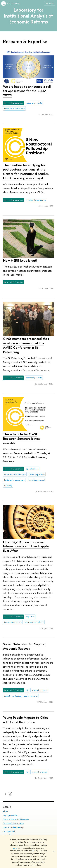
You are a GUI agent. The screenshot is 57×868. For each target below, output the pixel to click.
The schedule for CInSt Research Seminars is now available (22, 438)
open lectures (32, 469)
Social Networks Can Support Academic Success (24, 646)
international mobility (34, 622)
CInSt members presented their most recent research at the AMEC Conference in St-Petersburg (26, 345)
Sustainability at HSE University (16, 819)
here (15, 848)
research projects (34, 103)
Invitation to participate (14, 108)
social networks (31, 696)
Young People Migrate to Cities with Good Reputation (26, 720)
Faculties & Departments (13, 823)
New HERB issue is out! (20, 260)
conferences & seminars (15, 474)
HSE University (13, 3)
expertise (30, 617)
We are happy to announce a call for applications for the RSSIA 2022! (27, 91)
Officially (8, 485)
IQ (27, 690)
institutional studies (12, 696)
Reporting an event (36, 480)
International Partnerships (14, 827)
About (7, 807)
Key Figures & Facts (11, 815)
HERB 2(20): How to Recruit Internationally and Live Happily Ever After (26, 546)
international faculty (13, 622)
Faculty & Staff (9, 831)
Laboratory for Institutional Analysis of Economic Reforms (28, 16)
